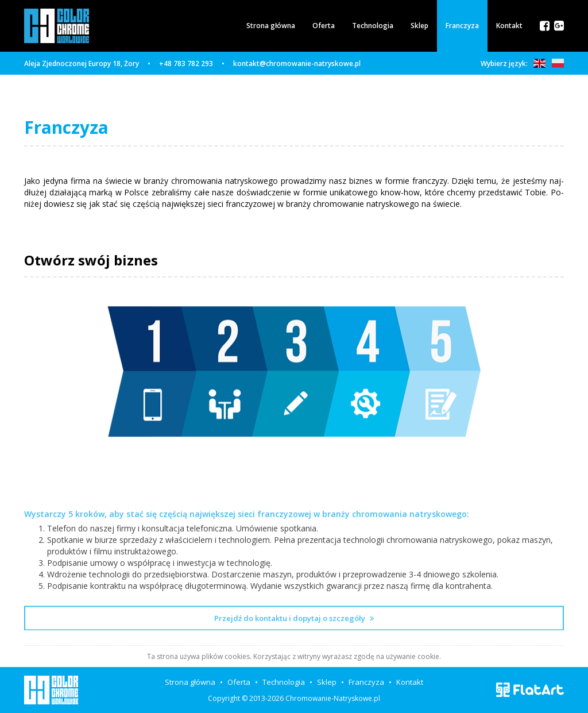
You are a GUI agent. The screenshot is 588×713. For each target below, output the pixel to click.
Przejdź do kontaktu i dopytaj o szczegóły (294, 645)
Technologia (373, 26)
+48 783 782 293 (186, 63)
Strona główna (271, 26)
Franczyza (462, 26)
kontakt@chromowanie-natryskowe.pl (297, 63)
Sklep (419, 26)
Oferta (324, 26)
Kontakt (509, 26)
